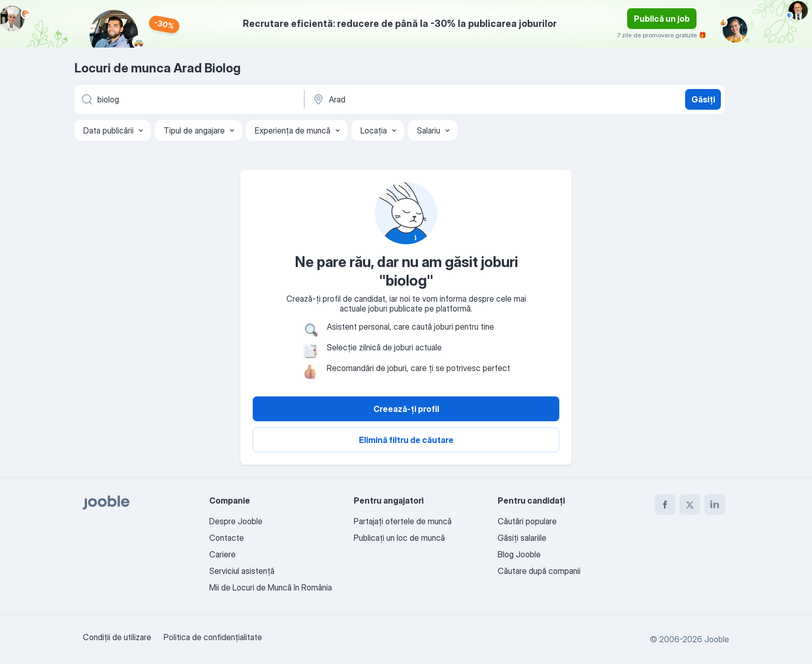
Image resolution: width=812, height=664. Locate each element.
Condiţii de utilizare (117, 637)
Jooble (717, 639)
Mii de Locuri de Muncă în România (271, 587)
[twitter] (690, 505)
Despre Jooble (236, 521)
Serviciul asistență (242, 571)
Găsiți (703, 99)
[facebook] (665, 505)
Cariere (222, 554)
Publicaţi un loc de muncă (399, 538)
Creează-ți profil (406, 409)
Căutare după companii (539, 571)
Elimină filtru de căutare (406, 440)
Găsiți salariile (522, 538)
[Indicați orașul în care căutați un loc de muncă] (420, 99)
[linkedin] (715, 505)
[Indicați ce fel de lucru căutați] (189, 99)
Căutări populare (527, 521)
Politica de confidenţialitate (213, 637)
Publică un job (662, 19)
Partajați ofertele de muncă (403, 521)
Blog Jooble (519, 554)
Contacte (227, 538)
